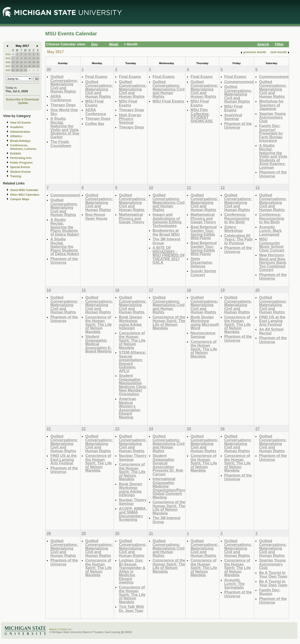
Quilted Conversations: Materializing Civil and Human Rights (64, 84)
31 (25, 70)
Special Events (20, 167)
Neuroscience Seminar (203, 335)
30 (13, 54)
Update (23, 103)
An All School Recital (271, 331)
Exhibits (16, 154)
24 (25, 66)
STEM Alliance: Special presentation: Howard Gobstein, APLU (132, 362)
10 (25, 58)
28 (13, 70)
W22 (8, 70)
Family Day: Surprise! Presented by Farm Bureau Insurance (271, 133)
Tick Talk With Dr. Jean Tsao (131, 609)
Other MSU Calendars (25, 195)
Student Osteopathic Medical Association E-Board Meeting (98, 344)
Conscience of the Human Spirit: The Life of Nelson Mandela (99, 324)
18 (30, 62)
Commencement (239, 82)
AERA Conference (61, 98)
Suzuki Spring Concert (203, 273)
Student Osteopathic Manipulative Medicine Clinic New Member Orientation (133, 385)
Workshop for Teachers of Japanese (271, 105)
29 (17, 70)
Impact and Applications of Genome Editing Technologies (167, 220)
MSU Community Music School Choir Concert (272, 245)
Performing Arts (21, 158)
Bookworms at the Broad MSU (166, 232)
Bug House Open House (96, 216)
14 (13, 62)
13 (38, 58)
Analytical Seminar (233, 117)
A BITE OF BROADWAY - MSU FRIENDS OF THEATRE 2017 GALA (169, 255)
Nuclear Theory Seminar (133, 458)
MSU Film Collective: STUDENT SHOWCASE (202, 115)
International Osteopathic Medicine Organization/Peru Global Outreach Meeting (169, 488)
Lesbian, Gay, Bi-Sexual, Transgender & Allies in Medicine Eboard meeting (132, 571)
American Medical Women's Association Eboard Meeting (130, 408)
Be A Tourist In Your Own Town (273, 575)
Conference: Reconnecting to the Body (237, 218)
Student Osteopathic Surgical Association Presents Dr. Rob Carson (168, 465)
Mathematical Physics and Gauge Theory (132, 218)
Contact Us (65, 629)
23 (21, 66)
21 (13, 66)
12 (34, 58)
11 (30, 58)
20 (38, 62)
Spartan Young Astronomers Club (272, 117)
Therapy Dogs (63, 105)
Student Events (20, 172)
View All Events (21, 123)
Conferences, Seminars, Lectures (23, 147)
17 (25, 62)
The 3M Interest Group (167, 241)
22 (17, 66)
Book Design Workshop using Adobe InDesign (130, 323)
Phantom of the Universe (238, 126)
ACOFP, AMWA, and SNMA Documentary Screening (133, 514)
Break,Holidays (20, 141)
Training (16, 176)
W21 (8, 66)
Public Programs (21, 163)
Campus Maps (20, 199)
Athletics (16, 136)
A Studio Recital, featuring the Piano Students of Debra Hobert (65, 227)
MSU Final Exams (94, 103)
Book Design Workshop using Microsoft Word (205, 323)
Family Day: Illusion (270, 592)
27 (38, 66)
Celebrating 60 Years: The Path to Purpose (238, 239)
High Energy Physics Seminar (130, 119)
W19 (8, 58)
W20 (8, 62)
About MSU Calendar (24, 190)
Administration (20, 132)
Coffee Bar (95, 124)
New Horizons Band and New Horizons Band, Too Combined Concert (273, 262)
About (53, 629)
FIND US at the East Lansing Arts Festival (272, 321)
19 (34, 62)
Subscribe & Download (22, 99)
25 (30, 66)
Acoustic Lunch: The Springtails (234, 584)
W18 (8, 54)
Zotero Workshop (234, 229)
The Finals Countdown (61, 144)
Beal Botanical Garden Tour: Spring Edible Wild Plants (204, 232)
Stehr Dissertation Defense (201, 262)
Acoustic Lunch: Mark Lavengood (270, 231)
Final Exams (96, 77)
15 (17, 62)
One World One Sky (64, 112)
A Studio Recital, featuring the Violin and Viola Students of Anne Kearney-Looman (273, 156)
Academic (17, 127)
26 (34, 66)
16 (21, 62)
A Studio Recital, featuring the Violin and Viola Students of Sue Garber (65, 128)
